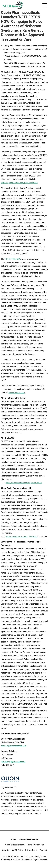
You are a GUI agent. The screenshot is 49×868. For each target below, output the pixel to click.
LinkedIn (33, 536)
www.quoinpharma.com (16, 536)
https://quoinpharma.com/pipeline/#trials (19, 183)
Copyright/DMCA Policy (13, 850)
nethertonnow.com (17, 393)
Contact (43, 850)
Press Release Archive (28, 839)
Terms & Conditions (35, 845)
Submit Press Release (15, 845)
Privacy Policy (31, 850)
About (14, 839)
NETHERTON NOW (13, 259)
